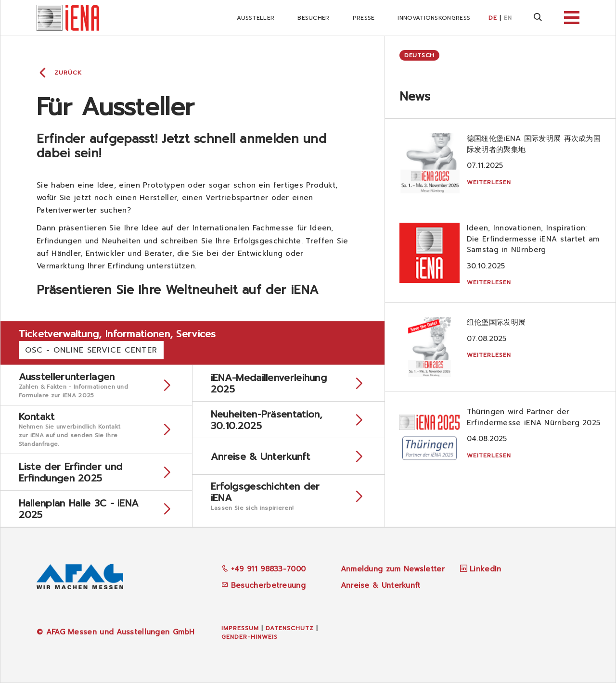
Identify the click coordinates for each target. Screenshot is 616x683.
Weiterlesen (489, 182)
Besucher (313, 18)
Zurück (68, 73)
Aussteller (256, 18)
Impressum (240, 628)
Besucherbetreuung (263, 585)
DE (493, 18)
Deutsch (419, 55)
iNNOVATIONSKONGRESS (434, 18)
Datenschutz (290, 628)
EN (508, 18)
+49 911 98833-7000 (264, 569)
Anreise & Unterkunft (381, 585)
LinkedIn (485, 569)
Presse (364, 18)
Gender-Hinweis (250, 637)
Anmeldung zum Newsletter (393, 569)
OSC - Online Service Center (91, 350)
